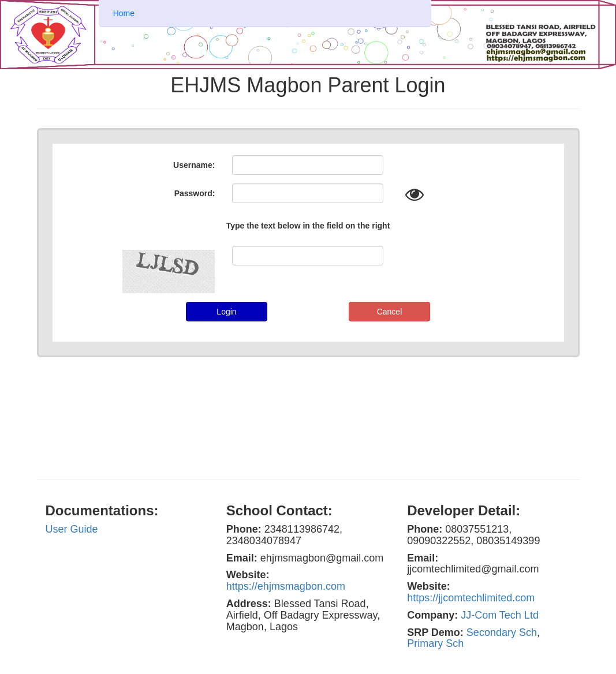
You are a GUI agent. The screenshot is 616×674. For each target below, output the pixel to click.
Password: (195, 193)
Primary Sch (435, 643)
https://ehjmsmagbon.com (286, 586)
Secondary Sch (502, 632)
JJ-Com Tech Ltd (500, 615)
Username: (194, 165)
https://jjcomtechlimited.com (471, 598)
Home (124, 13)
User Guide (72, 529)
